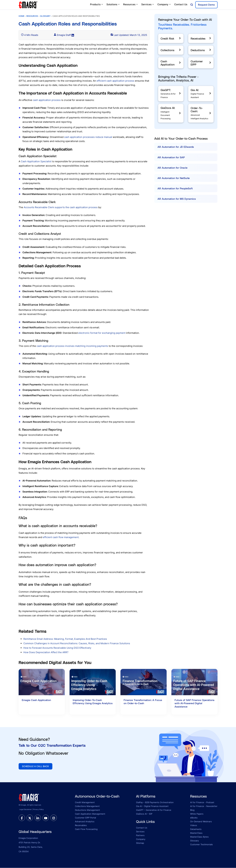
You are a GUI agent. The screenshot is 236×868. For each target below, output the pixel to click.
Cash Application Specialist (36, 161)
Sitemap (140, 843)
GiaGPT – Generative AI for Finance (154, 810)
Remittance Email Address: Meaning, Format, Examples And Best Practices (65, 639)
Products (97, 4)
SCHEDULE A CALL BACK (36, 766)
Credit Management (85, 802)
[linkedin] (38, 818)
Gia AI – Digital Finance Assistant (152, 806)
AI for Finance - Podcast (202, 802)
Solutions (113, 4)
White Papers (197, 814)
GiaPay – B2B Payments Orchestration (155, 802)
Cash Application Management (90, 814)
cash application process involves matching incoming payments (72, 346)
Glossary (194, 841)
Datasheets (196, 829)
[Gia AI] (201, 94)
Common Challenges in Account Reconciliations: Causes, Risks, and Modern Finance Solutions (77, 643)
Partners (140, 835)
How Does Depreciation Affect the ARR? (46, 652)
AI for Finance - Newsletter (204, 806)
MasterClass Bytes (199, 837)
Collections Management (87, 806)
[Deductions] (201, 50)
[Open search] (192, 5)
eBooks (194, 818)
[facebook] (22, 818)
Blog (192, 810)
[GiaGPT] (171, 94)
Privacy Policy (38, 810)
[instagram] (54, 818)
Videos (194, 825)
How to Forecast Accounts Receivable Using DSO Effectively (57, 648)
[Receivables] (201, 38)
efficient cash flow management (61, 537)
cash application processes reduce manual (88, 137)
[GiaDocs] (171, 113)
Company (164, 4)
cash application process (47, 100)
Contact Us (181, 4)
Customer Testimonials (201, 845)
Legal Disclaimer (25, 810)
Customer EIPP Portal (85, 818)
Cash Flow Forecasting (86, 829)
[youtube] (46, 818)
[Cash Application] (171, 63)
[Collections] (171, 50)
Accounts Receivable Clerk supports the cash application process (61, 207)
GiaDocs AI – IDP (144, 814)
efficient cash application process (115, 81)
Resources (131, 4)
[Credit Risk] (171, 38)
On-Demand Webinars (201, 822)
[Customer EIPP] (201, 63)
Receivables (81, 825)
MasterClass (196, 833)
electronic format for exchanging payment (102, 333)
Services (148, 4)
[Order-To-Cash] (201, 113)
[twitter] (30, 818)
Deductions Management (87, 810)
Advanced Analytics (85, 822)
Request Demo (206, 5)
